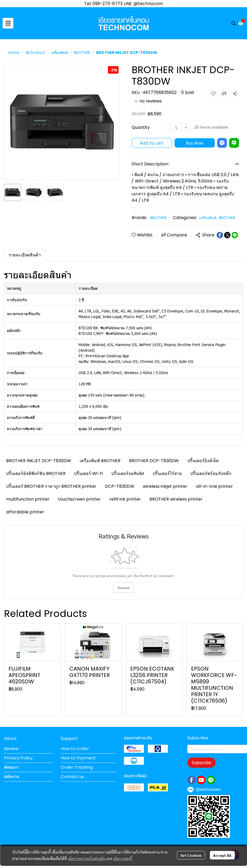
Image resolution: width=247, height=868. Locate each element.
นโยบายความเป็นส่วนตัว (86, 858)
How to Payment (78, 758)
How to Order (75, 749)
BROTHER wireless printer (176, 499)
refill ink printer (125, 499)
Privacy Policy (18, 758)
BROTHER (82, 53)
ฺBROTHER (158, 218)
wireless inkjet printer (165, 486)
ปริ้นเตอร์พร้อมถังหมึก (211, 473)
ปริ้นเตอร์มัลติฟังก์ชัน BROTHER (36, 473)
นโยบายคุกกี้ (123, 858)
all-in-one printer (214, 486)
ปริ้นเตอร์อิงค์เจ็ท (203, 461)
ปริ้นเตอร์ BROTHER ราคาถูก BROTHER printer (51, 486)
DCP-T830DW (120, 486)
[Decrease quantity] (167, 128)
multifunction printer (28, 499)
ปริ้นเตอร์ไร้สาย (167, 473)
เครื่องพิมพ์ (60, 53)
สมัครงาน (12, 777)
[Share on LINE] (235, 235)
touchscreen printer (79, 499)
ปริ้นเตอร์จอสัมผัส (128, 473)
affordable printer (25, 512)
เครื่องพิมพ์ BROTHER (100, 461)
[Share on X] (227, 235)
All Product (35, 53)
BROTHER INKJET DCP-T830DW (39, 461)
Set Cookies (191, 855)
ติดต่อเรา (11, 767)
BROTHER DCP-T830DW (154, 461)
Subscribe (201, 762)
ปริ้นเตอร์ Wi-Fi (88, 473)
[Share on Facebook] (220, 235)
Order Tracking (77, 767)
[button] (234, 23)
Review (123, 588)
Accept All (222, 855)
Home (14, 53)
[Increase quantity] (186, 128)
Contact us (72, 777)
